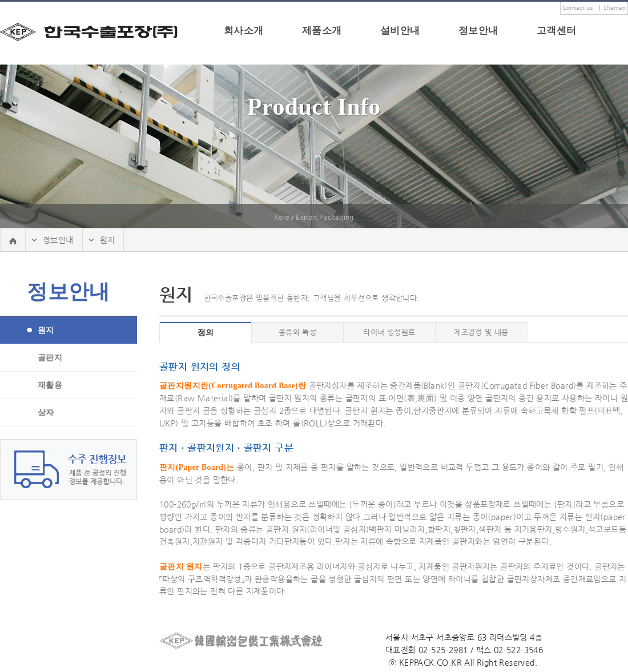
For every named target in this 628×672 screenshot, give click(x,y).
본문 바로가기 (0, 2)
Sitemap (615, 8)
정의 (206, 333)
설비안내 (400, 31)
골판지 (50, 358)
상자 (46, 413)
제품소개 (322, 31)
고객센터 (557, 31)
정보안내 (478, 31)
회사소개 (244, 31)
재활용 (50, 385)
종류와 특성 (297, 332)
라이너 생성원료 (389, 332)
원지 (46, 330)
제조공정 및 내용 (481, 332)
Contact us (578, 8)
